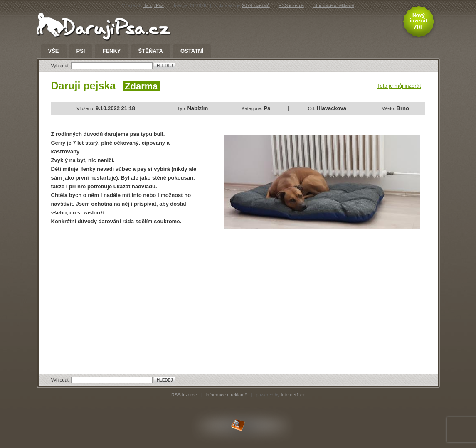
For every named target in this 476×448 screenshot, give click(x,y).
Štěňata (151, 51)
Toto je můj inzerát (399, 86)
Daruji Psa (153, 5)
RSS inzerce (291, 5)
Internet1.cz (292, 395)
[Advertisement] (121, 292)
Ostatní (192, 51)
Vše (54, 51)
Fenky (111, 51)
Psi (81, 51)
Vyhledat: (61, 66)
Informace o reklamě (226, 395)
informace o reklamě (333, 5)
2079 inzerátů (256, 5)
